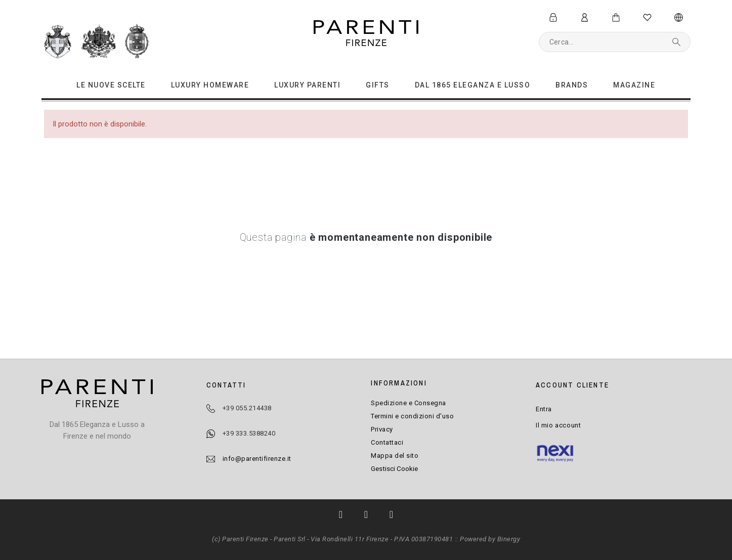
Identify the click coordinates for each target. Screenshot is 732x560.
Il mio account (558, 425)
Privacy (382, 429)
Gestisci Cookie (394, 468)
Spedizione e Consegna (408, 403)
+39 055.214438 (247, 408)
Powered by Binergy (490, 539)
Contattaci (387, 442)
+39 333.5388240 (249, 433)
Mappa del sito (395, 456)
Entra (544, 409)
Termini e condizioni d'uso (412, 416)
